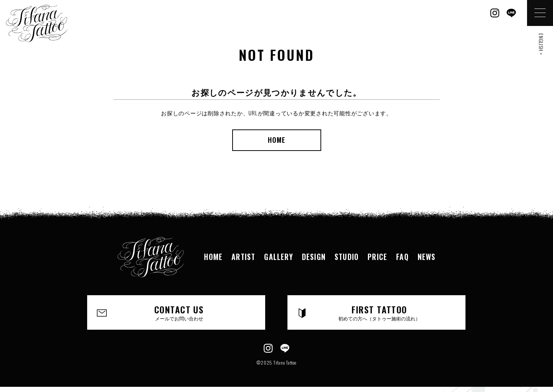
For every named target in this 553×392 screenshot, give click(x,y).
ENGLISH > (541, 44)
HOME (276, 140)
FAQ (402, 257)
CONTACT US (179, 312)
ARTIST (243, 257)
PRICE (377, 257)
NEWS (427, 257)
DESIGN (314, 257)
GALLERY (278, 257)
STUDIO (347, 257)
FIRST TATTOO (379, 312)
